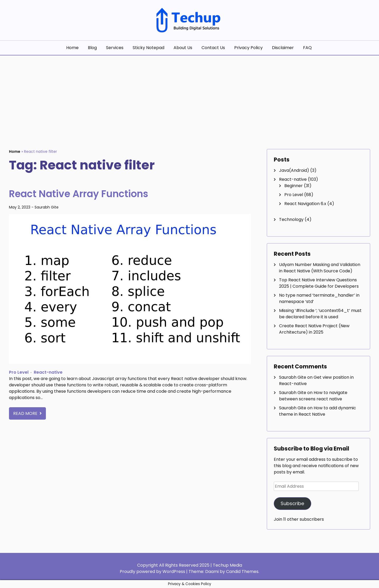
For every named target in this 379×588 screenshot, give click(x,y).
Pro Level (19, 372)
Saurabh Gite (47, 207)
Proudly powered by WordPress (153, 572)
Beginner (294, 186)
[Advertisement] (190, 95)
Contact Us (213, 48)
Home (72, 48)
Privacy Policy (248, 48)
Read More (26, 413)
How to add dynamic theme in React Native (318, 411)
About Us (183, 48)
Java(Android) (294, 170)
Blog (92, 48)
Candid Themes (242, 572)
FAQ (307, 48)
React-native (48, 372)
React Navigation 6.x (305, 204)
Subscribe (292, 503)
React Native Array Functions (87, 193)
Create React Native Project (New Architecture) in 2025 (314, 329)
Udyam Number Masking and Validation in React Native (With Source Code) (320, 268)
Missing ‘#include (320, 314)
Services (115, 48)
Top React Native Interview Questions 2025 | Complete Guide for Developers (319, 283)
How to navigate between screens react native (313, 396)
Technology (291, 219)
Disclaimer (283, 48)
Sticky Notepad (148, 48)
